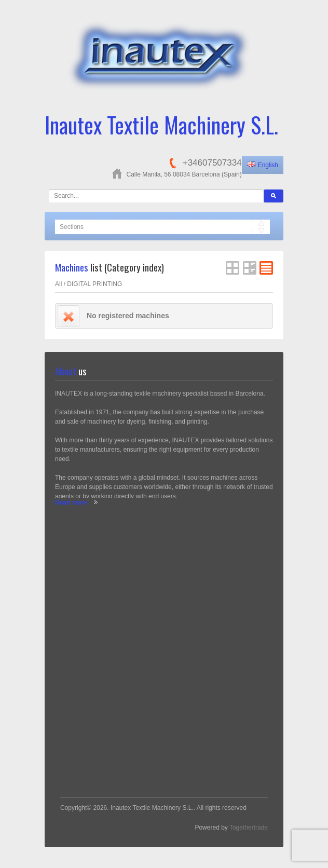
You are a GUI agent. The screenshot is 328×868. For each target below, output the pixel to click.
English (263, 165)
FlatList (266, 268)
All (58, 284)
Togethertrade (249, 828)
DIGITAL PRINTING (94, 284)
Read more (71, 503)
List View (250, 268)
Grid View (233, 268)
